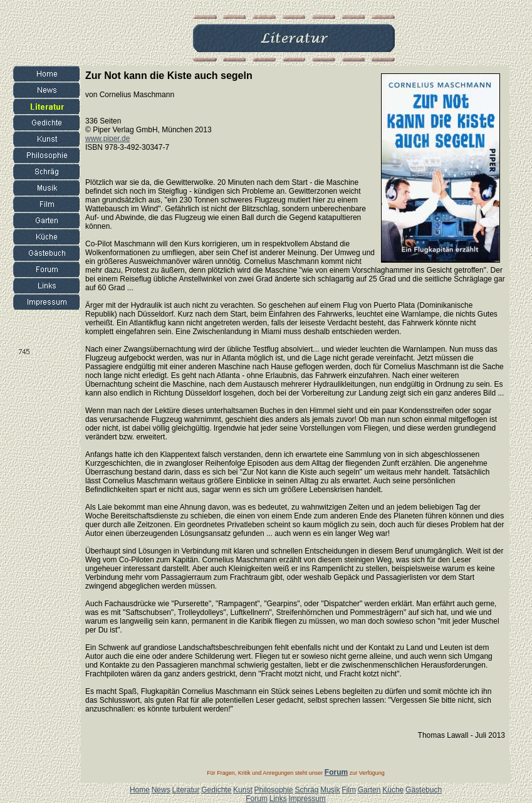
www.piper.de (107, 139)
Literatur (185, 790)
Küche (393, 790)
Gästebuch (424, 790)
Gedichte (216, 790)
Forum (257, 799)
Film (349, 790)
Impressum (307, 799)
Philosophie (274, 790)
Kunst (243, 790)
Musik (330, 790)
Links (278, 799)
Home (140, 790)
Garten (369, 790)
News (161, 790)
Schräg (306, 790)
